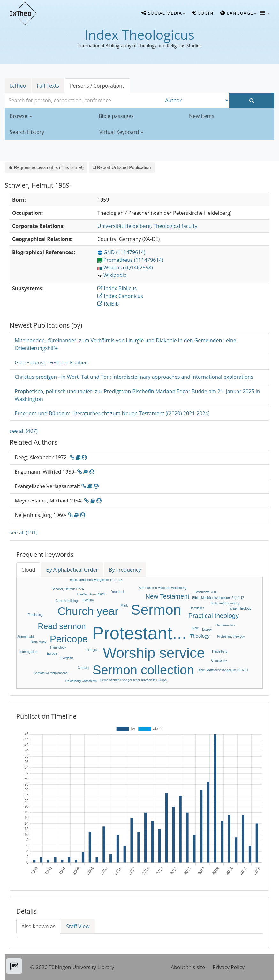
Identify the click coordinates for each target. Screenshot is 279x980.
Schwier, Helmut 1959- (68, 589)
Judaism (88, 600)
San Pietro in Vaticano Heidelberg (163, 588)
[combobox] (83, 100)
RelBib (108, 304)
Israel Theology (240, 608)
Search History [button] (27, 132)
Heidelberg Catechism (81, 681)
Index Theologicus (139, 35)
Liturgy (207, 630)
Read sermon (62, 626)
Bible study (38, 642)
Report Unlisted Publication (122, 167)
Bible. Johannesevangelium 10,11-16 (96, 580)
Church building (67, 601)
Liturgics (92, 650)
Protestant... (140, 633)
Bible (195, 628)
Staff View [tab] (78, 926)
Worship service (154, 653)
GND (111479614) (121, 252)
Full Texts (48, 86)
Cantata (83, 668)
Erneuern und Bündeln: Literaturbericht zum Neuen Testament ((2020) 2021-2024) (112, 413)
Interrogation (28, 652)
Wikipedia (112, 275)
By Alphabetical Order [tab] (72, 570)
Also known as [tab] (38, 926)
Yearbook (118, 592)
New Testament (167, 596)
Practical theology (214, 616)
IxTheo (18, 86)
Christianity (219, 661)
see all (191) (24, 533)
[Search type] (196, 100)
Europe (52, 653)
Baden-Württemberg (225, 603)
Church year (88, 611)
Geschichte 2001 (206, 592)
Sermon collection (143, 670)
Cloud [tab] (28, 570)
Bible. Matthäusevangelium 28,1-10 (223, 670)
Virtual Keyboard (121, 132)
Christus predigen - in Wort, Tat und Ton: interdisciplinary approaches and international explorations (134, 377)
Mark (124, 606)
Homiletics (197, 608)
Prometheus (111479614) (130, 260)
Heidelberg (220, 652)
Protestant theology (231, 637)
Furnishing (35, 615)
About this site (188, 967)
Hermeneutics (225, 625)
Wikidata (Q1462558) (125, 268)
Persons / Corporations (97, 86)
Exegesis (67, 658)
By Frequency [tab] (125, 570)
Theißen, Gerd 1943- (91, 594)
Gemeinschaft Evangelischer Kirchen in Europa (133, 680)
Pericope (69, 639)
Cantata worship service (51, 673)
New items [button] (202, 116)
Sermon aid (25, 637)
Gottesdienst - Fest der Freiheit (51, 362)
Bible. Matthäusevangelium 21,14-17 (218, 598)
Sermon (156, 610)
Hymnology (58, 647)
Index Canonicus (120, 296)
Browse (21, 116)
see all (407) (24, 431)
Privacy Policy (229, 967)
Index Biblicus (117, 288)
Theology (200, 636)
